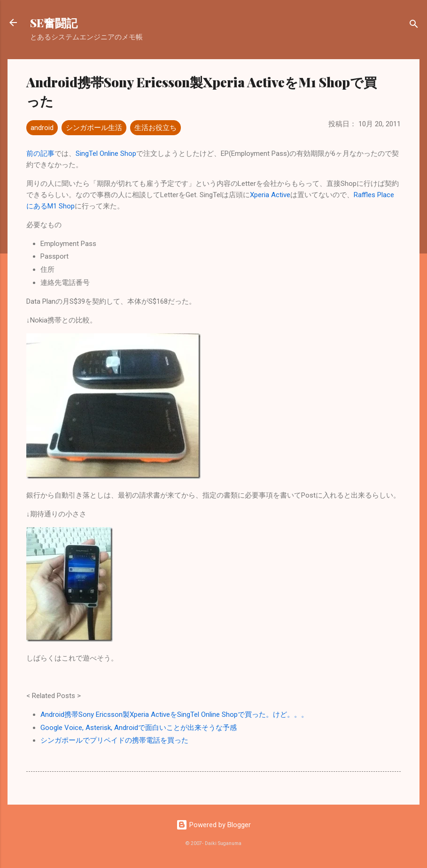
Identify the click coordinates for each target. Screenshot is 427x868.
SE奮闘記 (54, 23)
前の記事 (40, 154)
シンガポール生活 (94, 128)
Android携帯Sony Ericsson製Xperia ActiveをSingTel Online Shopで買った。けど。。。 (174, 714)
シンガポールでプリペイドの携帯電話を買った (114, 740)
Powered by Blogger (213, 825)
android (42, 128)
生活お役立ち (155, 128)
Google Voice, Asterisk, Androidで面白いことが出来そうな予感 (139, 728)
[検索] (414, 26)
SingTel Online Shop (106, 154)
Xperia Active (270, 195)
